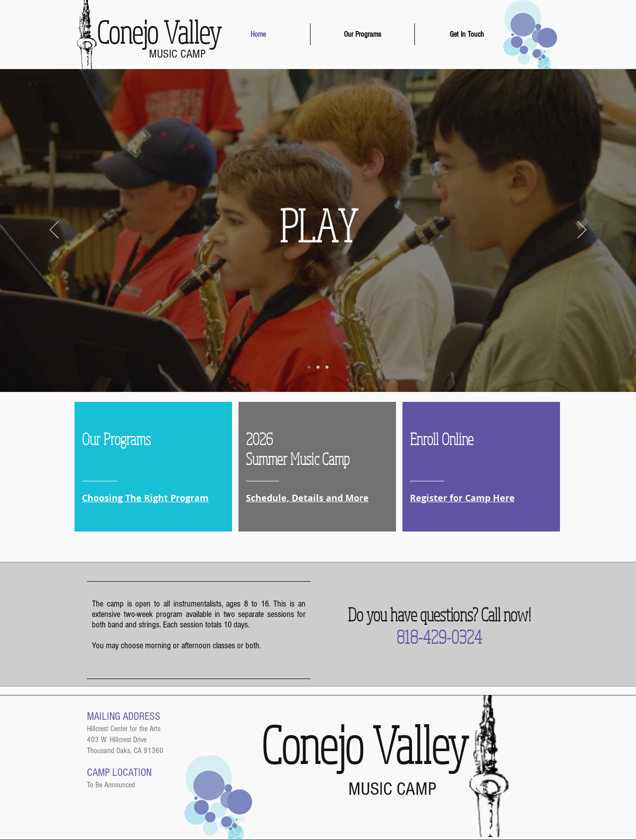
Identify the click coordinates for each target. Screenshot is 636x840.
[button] (362, 34)
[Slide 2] (318, 367)
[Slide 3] (327, 367)
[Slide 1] (309, 367)
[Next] (582, 230)
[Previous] (54, 230)
